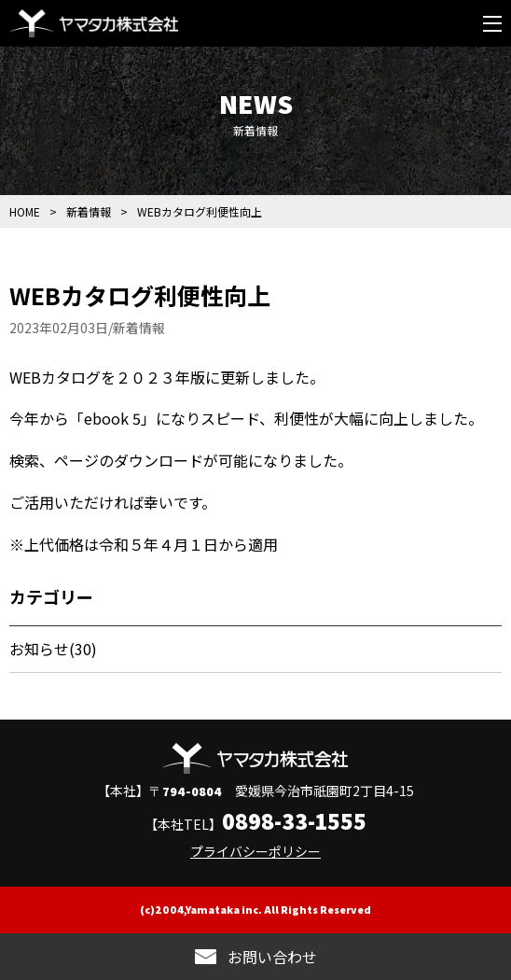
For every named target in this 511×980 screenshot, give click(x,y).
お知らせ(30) (53, 649)
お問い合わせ (272, 957)
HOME (25, 211)
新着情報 (89, 211)
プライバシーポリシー (255, 851)
